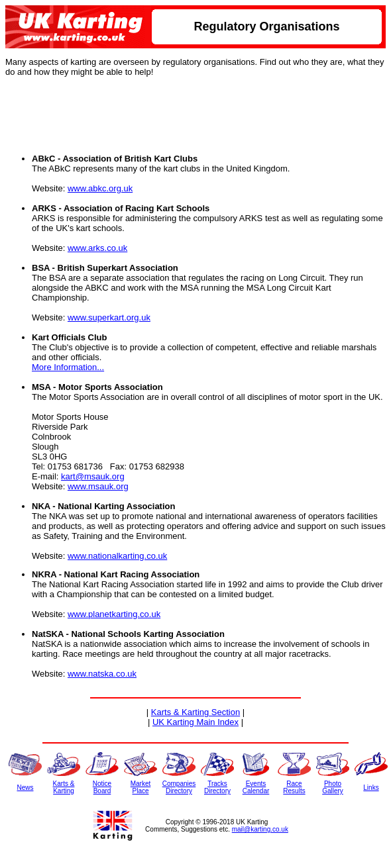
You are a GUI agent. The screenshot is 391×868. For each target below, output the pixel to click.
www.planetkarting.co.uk (114, 614)
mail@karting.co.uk (260, 829)
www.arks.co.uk (97, 248)
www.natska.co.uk (102, 674)
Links (371, 788)
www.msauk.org (98, 486)
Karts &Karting (64, 787)
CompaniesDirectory (179, 787)
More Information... (68, 367)
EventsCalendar (256, 787)
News (25, 788)
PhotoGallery (333, 787)
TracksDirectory (217, 787)
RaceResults (294, 787)
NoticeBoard (102, 787)
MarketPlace (141, 787)
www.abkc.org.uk (100, 188)
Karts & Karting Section (195, 712)
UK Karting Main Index (195, 722)
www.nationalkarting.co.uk (117, 556)
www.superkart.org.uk (109, 317)
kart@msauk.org (93, 476)
